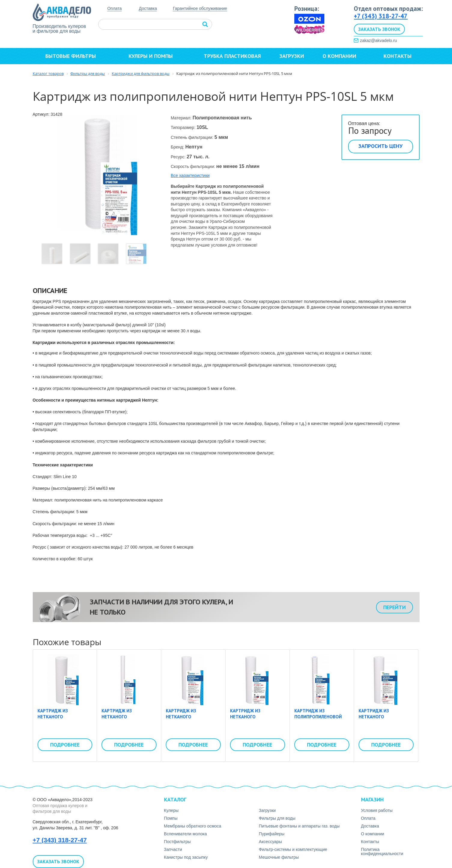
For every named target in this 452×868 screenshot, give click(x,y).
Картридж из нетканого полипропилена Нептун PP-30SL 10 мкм (128, 720)
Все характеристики (190, 175)
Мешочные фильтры (279, 857)
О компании (342, 56)
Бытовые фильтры (73, 56)
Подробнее (65, 745)
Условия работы (377, 810)
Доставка (148, 8)
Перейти (394, 607)
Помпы (171, 818)
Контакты (397, 56)
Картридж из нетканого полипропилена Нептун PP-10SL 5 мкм (63, 720)
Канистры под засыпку (186, 857)
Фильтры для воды (277, 818)
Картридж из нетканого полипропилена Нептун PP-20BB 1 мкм (256, 720)
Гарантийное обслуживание (200, 9)
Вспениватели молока (185, 834)
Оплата (114, 8)
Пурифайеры (272, 834)
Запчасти (173, 849)
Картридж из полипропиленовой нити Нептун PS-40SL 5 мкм (321, 720)
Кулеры (171, 810)
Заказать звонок (379, 29)
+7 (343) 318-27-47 (381, 16)
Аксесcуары (270, 842)
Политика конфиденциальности (382, 852)
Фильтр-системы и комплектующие (293, 849)
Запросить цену (380, 146)
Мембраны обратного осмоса (193, 826)
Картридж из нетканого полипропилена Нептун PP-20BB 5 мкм (384, 720)
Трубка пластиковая (232, 56)
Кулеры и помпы (153, 56)
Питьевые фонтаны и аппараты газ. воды (299, 826)
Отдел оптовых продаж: (388, 9)
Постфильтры (177, 842)
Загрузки (292, 56)
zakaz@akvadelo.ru (378, 40)
